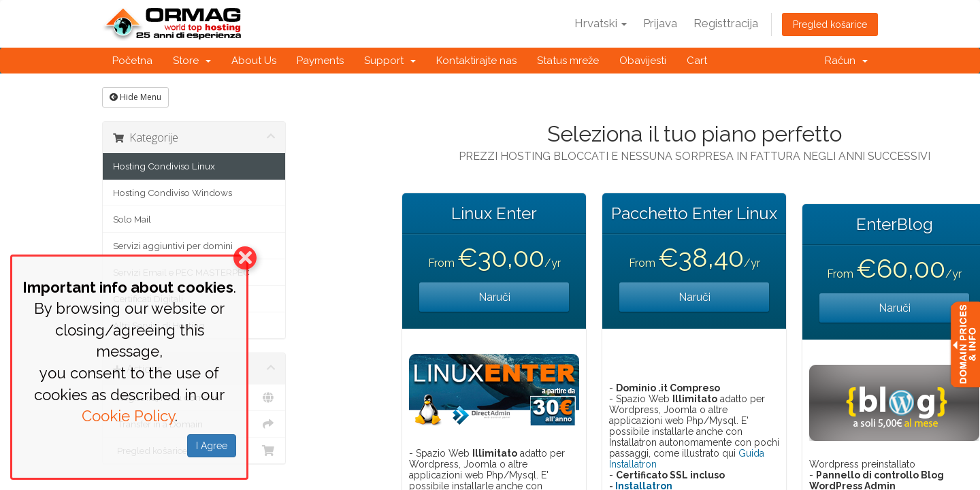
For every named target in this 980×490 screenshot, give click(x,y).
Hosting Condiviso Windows (173, 193)
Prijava (660, 23)
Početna (132, 61)
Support (390, 61)
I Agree (212, 446)
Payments (320, 61)
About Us (254, 61)
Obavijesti (643, 61)
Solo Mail (132, 219)
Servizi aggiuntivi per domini (173, 246)
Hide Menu (135, 97)
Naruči (494, 297)
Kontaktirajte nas (476, 61)
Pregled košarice (830, 24)
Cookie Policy (128, 416)
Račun (846, 61)
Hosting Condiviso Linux (164, 166)
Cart (697, 61)
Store (192, 61)
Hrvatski (601, 23)
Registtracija (726, 23)
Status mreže (568, 61)
